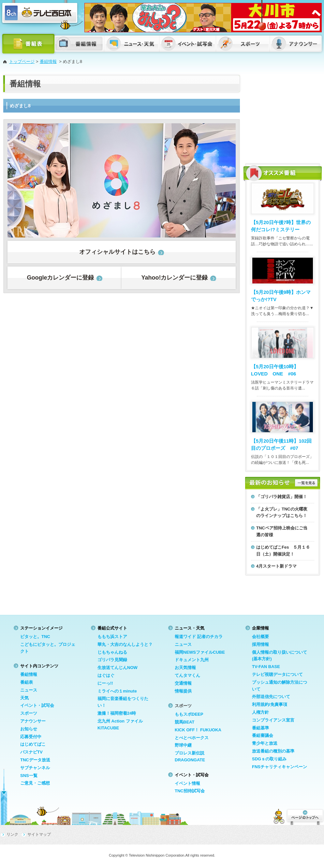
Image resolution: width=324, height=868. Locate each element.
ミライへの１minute (117, 691)
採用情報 (260, 644)
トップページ (22, 61)
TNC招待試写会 (190, 791)
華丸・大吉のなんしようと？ (125, 644)
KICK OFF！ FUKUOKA (198, 730)
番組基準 (260, 728)
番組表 (27, 682)
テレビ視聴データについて (277, 674)
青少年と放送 (265, 743)
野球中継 (183, 745)
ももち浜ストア (112, 637)
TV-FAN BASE (266, 667)
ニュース (29, 690)
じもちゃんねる (112, 652)
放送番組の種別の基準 (273, 751)
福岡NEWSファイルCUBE (200, 652)
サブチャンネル (35, 768)
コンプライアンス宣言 (273, 720)
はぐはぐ (106, 675)
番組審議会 (263, 735)
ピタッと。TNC (35, 637)
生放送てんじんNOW (118, 668)
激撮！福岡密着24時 (117, 713)
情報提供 (183, 691)
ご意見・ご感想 (35, 783)
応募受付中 (31, 737)
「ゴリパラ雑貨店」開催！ (282, 497)
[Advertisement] (283, 116)
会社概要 (260, 637)
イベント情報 (187, 783)
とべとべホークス (192, 738)
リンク (12, 834)
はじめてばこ (33, 744)
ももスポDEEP (189, 714)
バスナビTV (31, 752)
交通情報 (183, 683)
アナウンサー (33, 721)
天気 (24, 698)
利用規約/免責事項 (270, 704)
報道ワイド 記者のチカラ (199, 637)
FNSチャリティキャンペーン (280, 767)
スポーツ (29, 713)
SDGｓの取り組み (269, 759)
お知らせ (29, 729)
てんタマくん (187, 675)
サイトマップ (39, 834)
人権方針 (260, 712)
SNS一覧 (29, 776)
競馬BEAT (184, 722)
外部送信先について (271, 697)
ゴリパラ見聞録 (112, 660)
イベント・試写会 (37, 705)
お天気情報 (185, 668)
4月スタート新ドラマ (276, 566)
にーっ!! (105, 683)
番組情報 (48, 61)
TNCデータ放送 (35, 760)
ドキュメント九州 (192, 660)
